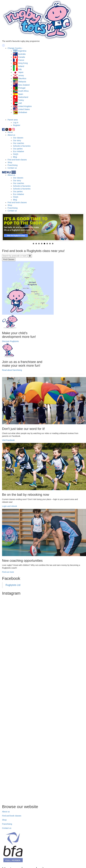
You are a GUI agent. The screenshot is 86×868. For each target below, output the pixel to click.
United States (24, 109)
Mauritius (22, 78)
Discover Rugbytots (10, 341)
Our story (17, 140)
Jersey (21, 75)
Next (80, 227)
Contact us (12, 168)
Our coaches (19, 143)
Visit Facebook (8, 440)
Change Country (15, 48)
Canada (22, 57)
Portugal (22, 88)
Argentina (22, 51)
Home (10, 132)
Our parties (18, 149)
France (21, 60)
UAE (20, 103)
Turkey (21, 100)
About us (11, 135)
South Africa (23, 91)
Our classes (18, 138)
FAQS (16, 154)
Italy (20, 69)
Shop (10, 162)
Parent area (13, 120)
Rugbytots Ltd (13, 585)
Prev (6, 227)
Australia (22, 54)
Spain (21, 94)
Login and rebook (9, 506)
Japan (21, 72)
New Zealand (24, 85)
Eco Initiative (19, 151)
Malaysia (22, 82)
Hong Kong (23, 63)
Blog (15, 157)
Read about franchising (12, 370)
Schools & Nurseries (22, 146)
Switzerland (23, 97)
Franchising (13, 165)
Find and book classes (17, 160)
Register (17, 125)
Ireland (21, 66)
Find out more (8, 572)
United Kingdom (25, 106)
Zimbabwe (23, 112)
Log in (16, 122)
